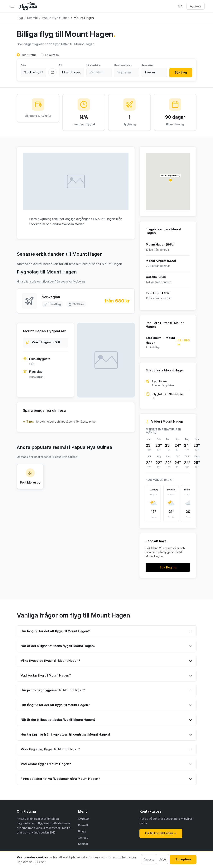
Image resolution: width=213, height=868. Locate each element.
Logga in (192, 6)
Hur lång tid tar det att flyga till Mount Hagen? (55, 632)
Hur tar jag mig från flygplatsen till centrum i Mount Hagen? (66, 735)
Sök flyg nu (168, 568)
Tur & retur (29, 55)
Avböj (162, 859)
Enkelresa (52, 55)
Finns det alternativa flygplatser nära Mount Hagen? (60, 779)
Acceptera (183, 859)
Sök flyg (180, 73)
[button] (171, 181)
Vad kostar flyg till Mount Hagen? (46, 676)
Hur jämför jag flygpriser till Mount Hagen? (53, 691)
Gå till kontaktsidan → (161, 834)
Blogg (82, 832)
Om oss (83, 838)
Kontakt (83, 845)
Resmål (83, 826)
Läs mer (41, 862)
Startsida (84, 820)
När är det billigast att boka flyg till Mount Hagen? (58, 647)
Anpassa (148, 859)
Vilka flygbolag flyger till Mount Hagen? (50, 661)
